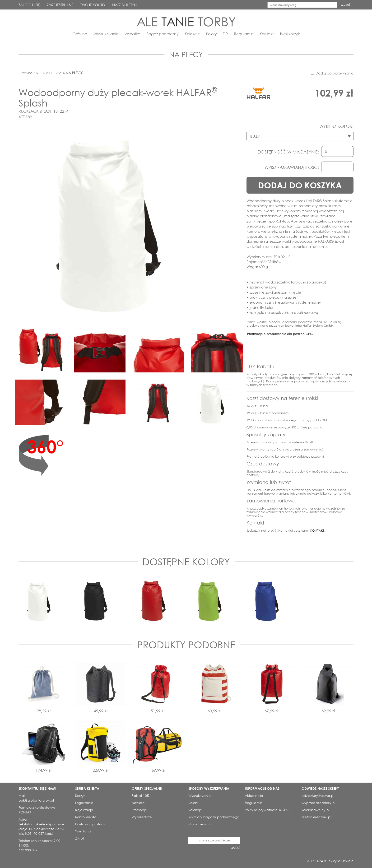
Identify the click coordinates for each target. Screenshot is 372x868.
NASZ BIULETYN (124, 5)
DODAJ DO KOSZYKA (300, 185)
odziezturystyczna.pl (318, 796)
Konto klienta (86, 817)
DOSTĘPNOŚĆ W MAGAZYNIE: (288, 152)
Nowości (138, 803)
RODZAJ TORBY (49, 73)
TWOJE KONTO (93, 5)
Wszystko (132, 34)
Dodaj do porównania (335, 73)
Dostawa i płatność (91, 824)
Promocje (139, 810)
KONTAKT (317, 531)
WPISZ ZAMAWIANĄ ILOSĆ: (292, 167)
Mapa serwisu (200, 824)
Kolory (211, 34)
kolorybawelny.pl (316, 810)
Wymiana (83, 831)
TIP (225, 34)
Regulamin (244, 34)
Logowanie (84, 803)
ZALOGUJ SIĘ (29, 5)
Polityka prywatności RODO (267, 810)
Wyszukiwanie (106, 34)
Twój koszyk (290, 34)
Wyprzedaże (142, 817)
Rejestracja (84, 810)
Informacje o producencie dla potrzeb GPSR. (280, 334)
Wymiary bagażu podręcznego (214, 817)
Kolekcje (192, 34)
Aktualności (254, 796)
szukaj (345, 5)
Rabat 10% (141, 796)
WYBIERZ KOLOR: (336, 126)
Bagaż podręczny (163, 34)
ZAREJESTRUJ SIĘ (60, 5)
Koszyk (80, 796)
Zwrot (80, 838)
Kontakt (267, 34)
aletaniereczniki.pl (316, 817)
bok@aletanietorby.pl (36, 800)
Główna (80, 34)
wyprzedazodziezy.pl (319, 803)
